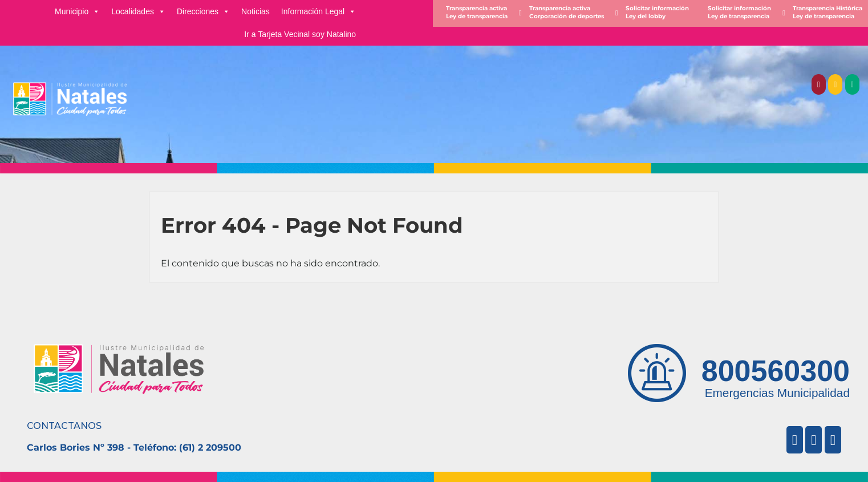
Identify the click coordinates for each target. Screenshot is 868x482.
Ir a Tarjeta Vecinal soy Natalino (300, 34)
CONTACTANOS (64, 426)
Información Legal (319, 11)
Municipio (77, 11)
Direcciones (203, 11)
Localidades (138, 11)
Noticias (255, 11)
